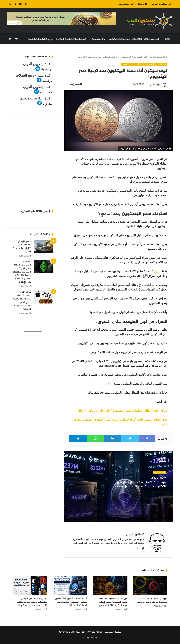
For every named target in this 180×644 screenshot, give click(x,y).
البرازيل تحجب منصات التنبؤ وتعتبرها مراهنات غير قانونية (152, 600)
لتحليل (157, 271)
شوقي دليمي (155, 84)
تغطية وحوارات (151, 39)
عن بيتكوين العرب (161, 4)
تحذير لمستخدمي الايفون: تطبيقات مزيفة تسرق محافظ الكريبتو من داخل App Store (32, 602)
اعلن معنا (143, 4)
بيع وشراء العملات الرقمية (40, 39)
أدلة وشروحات (99, 39)
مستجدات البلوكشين (120, 39)
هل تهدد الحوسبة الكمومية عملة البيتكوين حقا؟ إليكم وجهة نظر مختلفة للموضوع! (113, 602)
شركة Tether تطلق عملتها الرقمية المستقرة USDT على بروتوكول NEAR (123, 411)
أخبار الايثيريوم (140, 57)
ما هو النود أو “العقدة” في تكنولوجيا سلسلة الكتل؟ (22, 247)
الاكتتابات (137, 39)
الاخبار (167, 39)
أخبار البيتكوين (147, 64)
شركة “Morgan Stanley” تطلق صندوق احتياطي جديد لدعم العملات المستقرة (71, 602)
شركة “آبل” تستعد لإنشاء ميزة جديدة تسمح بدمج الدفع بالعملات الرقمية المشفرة (22, 301)
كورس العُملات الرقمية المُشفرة (71, 39)
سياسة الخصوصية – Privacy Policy (105, 632)
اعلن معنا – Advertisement (72, 632)
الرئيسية (162, 57)
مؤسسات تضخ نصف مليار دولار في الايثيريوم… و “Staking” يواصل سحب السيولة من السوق (140, 487)
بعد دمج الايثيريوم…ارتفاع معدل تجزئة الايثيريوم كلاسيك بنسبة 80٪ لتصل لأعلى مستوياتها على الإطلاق (22, 272)
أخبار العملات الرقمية (130, 64)
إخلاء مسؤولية (127, 4)
